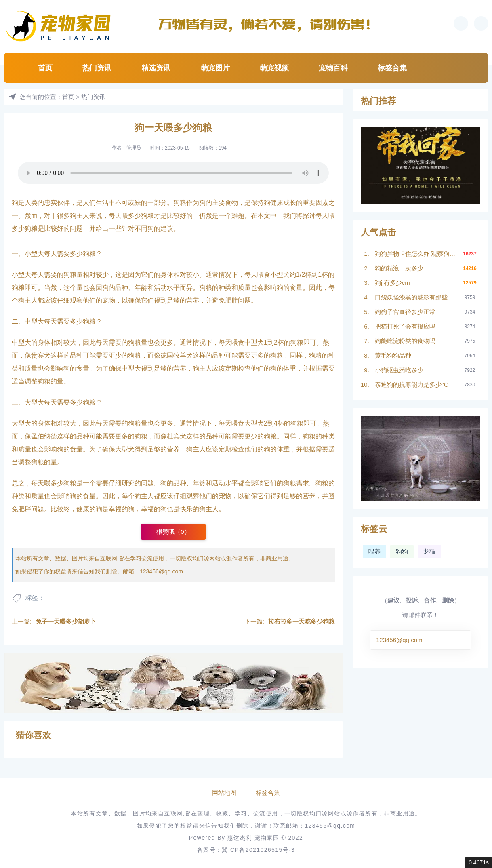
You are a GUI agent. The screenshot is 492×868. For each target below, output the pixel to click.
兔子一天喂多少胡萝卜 (66, 621)
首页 (45, 68)
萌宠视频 (274, 68)
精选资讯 (156, 68)
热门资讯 (97, 68)
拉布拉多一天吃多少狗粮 (302, 621)
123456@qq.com (161, 571)
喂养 (374, 551)
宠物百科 (333, 68)
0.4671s (479, 862)
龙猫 (429, 551)
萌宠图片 (215, 68)
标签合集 (392, 68)
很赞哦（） (173, 532)
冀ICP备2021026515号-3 (258, 850)
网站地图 (224, 793)
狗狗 (402, 551)
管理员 (134, 148)
